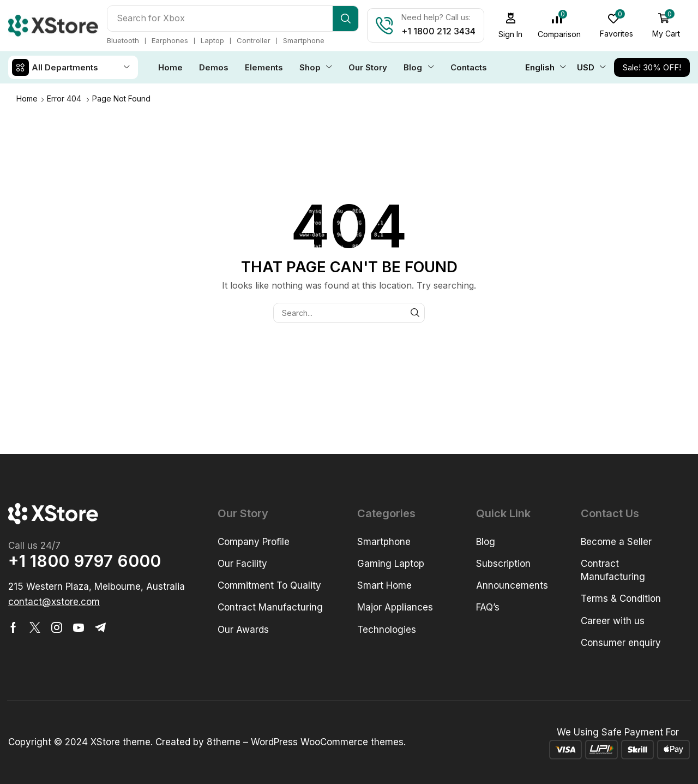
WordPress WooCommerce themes (327, 742)
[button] (511, 25)
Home (27, 98)
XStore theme (121, 742)
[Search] (345, 19)
